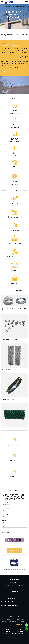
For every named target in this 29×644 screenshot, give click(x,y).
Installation (20, 631)
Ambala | (4, 619)
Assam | (13, 619)
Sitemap (14, 633)
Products (21, 629)
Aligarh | (17, 617)
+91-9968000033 (23, 598)
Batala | (3, 624)
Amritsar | (8, 619)
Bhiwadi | (13, 624)
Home (8, 629)
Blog (14, 631)
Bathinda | (8, 624)
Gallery (7, 633)
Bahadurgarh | (5, 622)
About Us (14, 629)
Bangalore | (11, 622)
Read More (6, 71)
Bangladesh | (17, 622)
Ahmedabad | (18, 619)
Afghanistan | (5, 617)
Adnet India (18, 638)
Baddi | (23, 619)
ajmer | (13, 617)
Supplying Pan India (16, 444)
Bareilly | (23, 622)
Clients (8, 631)
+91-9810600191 (23, 602)
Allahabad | (22, 617)
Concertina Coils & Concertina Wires (14, 301)
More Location (19, 624)
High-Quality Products (17, 460)
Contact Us (21, 633)
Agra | (10, 617)
